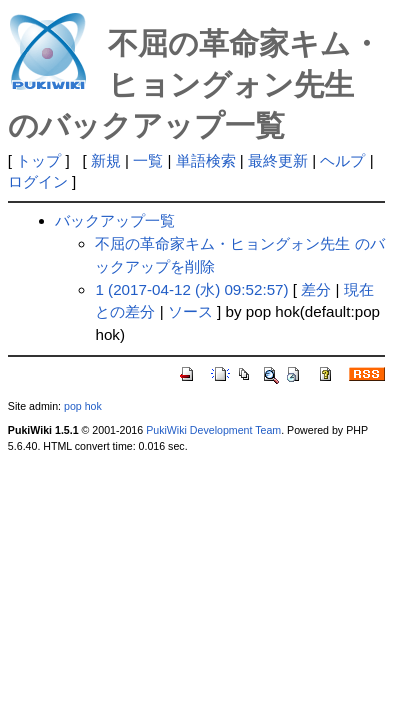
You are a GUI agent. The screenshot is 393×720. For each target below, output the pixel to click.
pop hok (83, 406)
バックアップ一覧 (115, 220)
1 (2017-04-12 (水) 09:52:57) (191, 289)
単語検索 (206, 160)
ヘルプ (342, 160)
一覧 (148, 160)
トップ (38, 160)
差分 (316, 289)
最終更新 (278, 160)
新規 (106, 160)
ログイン (38, 181)
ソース (190, 311)
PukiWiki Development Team (213, 430)
